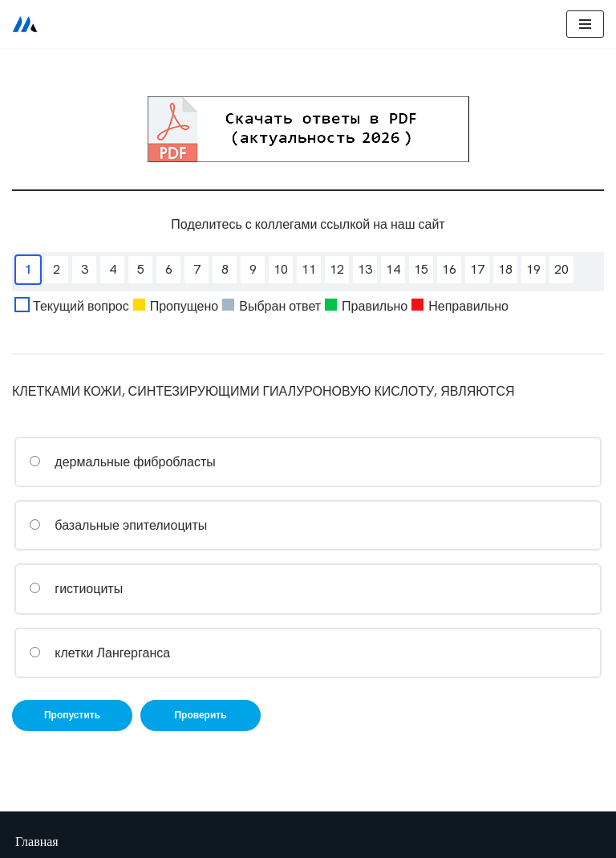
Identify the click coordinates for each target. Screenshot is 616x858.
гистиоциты (76, 589)
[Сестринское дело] (25, 24)
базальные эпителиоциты (118, 525)
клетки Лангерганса (99, 653)
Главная (37, 842)
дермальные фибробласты (122, 462)
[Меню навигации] (585, 24)
